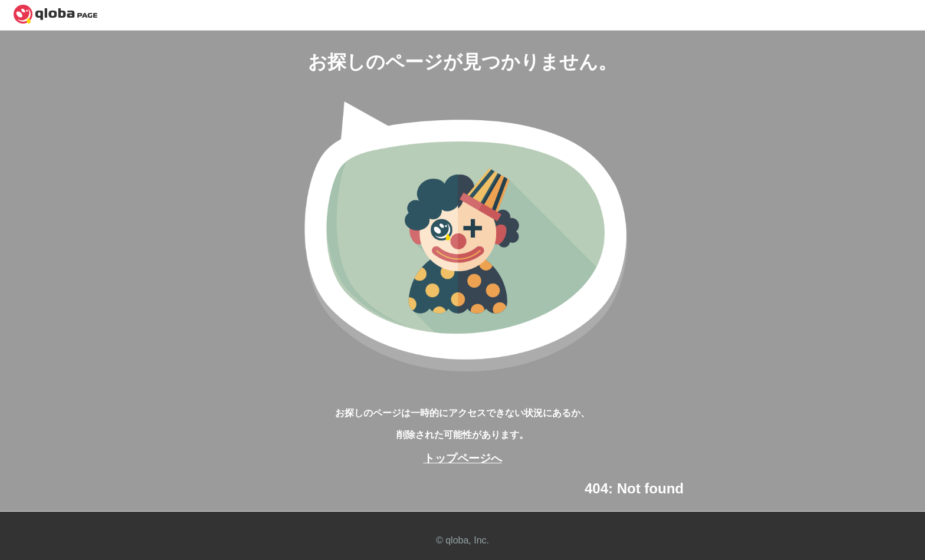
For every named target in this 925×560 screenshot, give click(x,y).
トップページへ (463, 458)
